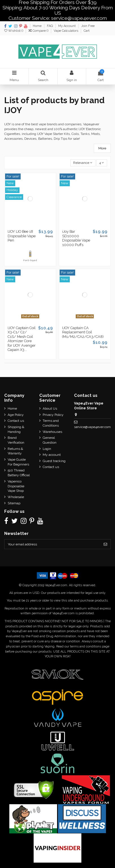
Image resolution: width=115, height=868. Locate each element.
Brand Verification (16, 440)
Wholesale (16, 497)
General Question (50, 440)
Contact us (16, 421)
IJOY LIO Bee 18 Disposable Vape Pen (22, 236)
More (102, 148)
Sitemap (14, 503)
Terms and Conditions (51, 423)
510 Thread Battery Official (19, 473)
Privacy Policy (53, 415)
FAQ (50, 26)
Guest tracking (54, 461)
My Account (67, 26)
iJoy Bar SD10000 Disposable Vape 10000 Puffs (76, 238)
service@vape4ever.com (92, 427)
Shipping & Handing (16, 429)
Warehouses (52, 432)
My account (52, 455)
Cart (87, 31)
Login (47, 449)
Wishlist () (14, 31)
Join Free (88, 26)
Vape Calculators (66, 31)
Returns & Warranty (15, 451)
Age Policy (16, 415)
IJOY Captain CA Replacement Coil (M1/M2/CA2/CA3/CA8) (83, 332)
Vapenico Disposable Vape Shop (16, 486)
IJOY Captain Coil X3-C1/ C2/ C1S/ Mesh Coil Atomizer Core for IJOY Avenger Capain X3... (22, 339)
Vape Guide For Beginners (18, 462)
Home (38, 26)
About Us (50, 408)
